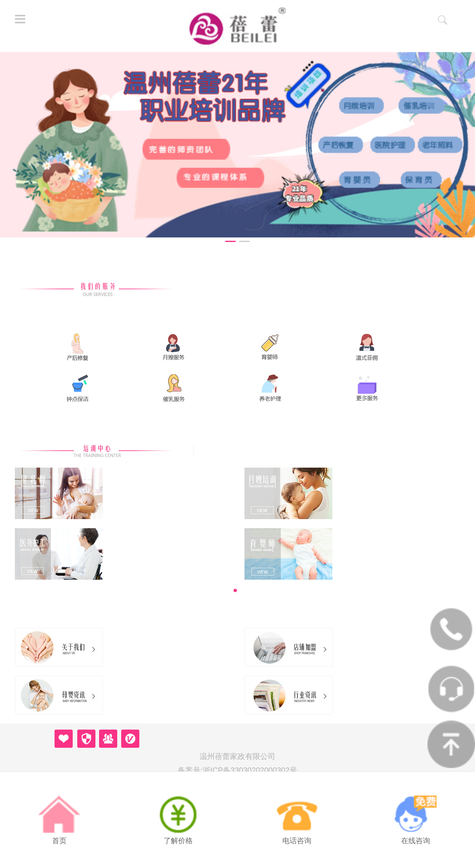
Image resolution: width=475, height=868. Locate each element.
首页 (59, 819)
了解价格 (178, 819)
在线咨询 (415, 819)
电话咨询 (297, 819)
